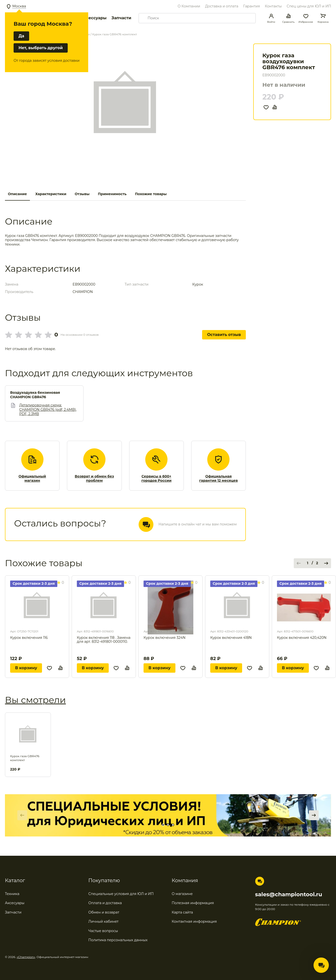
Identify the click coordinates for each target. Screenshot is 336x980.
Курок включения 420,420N (302, 638)
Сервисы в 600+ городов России (156, 479)
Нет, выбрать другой (41, 48)
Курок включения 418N (231, 638)
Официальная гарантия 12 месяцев (218, 479)
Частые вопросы (103, 931)
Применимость (112, 194)
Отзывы (82, 194)
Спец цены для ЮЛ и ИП (309, 6)
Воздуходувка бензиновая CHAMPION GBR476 (35, 395)
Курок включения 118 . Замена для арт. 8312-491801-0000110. (104, 640)
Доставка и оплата (222, 6)
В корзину (26, 668)
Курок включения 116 (29, 638)
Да (21, 36)
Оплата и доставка (105, 903)
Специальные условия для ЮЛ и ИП (121, 894)
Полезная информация (193, 903)
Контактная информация (194, 921)
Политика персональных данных (118, 940)
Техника (12, 894)
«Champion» (26, 957)
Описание (17, 194)
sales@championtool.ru (289, 895)
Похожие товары (151, 194)
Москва (19, 6)
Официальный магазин (32, 479)
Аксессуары (94, 18)
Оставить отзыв (224, 335)
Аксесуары (15, 903)
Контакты (273, 6)
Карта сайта (182, 912)
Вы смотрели (35, 700)
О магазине (182, 894)
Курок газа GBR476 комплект (25, 758)
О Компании (189, 6)
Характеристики (51, 194)
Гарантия (252, 6)
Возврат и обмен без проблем (94, 479)
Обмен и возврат (104, 912)
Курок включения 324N (165, 638)
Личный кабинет (104, 921)
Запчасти (121, 18)
